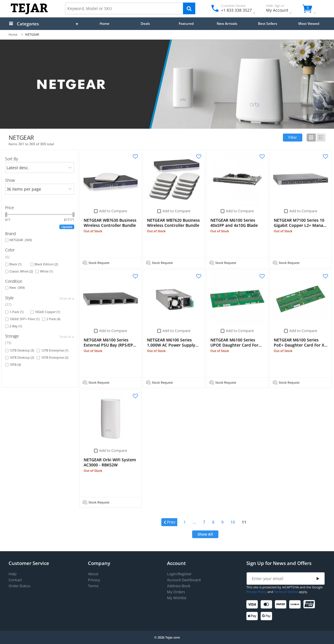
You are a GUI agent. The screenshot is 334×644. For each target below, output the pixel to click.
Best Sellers (268, 23)
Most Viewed (309, 23)
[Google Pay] (267, 616)
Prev (171, 522)
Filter (293, 137)
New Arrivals (227, 23)
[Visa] (253, 604)
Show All (205, 534)
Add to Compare (113, 211)
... (194, 522)
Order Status (19, 586)
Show (10, 180)
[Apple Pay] (253, 616)
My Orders (176, 592)
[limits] (40, 189)
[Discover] (296, 604)
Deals (145, 23)
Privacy (94, 580)
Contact (15, 580)
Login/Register (179, 574)
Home (104, 23)
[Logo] (29, 13)
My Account (282, 9)
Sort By (12, 159)
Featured (186, 23)
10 (233, 522)
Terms (93, 586)
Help (13, 574)
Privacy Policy (256, 592)
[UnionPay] (310, 604)
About (93, 574)
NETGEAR (21, 240)
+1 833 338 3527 (236, 10)
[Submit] (318, 579)
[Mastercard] (267, 604)
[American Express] (282, 604)
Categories (28, 24)
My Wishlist (177, 598)
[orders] (40, 167)
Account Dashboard (184, 580)
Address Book (179, 586)
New (17, 288)
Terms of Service (286, 592)
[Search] (189, 8)
